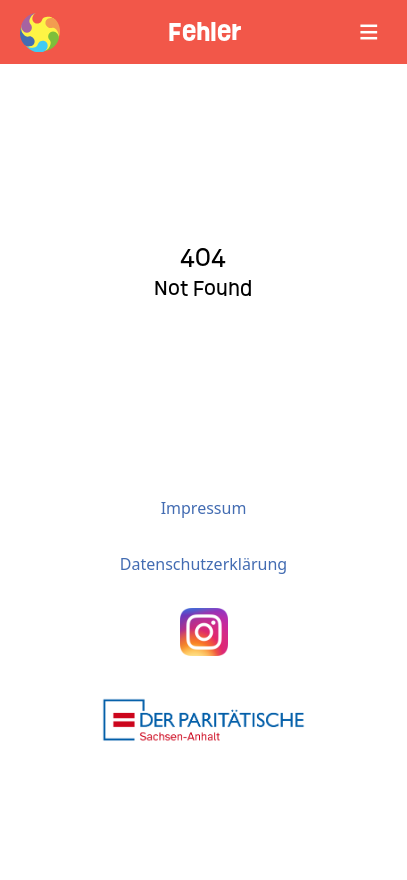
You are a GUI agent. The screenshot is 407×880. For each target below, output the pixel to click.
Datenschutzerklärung (203, 564)
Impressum (204, 508)
